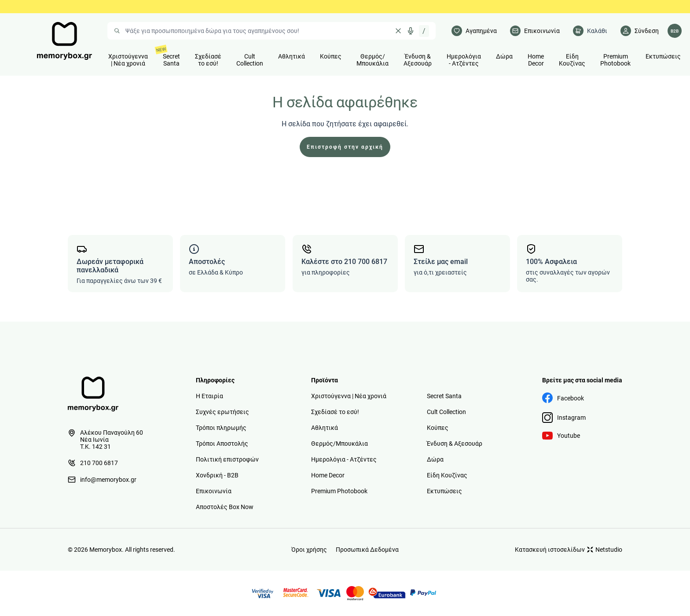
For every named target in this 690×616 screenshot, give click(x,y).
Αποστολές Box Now (225, 507)
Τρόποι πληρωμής (221, 428)
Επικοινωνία (214, 491)
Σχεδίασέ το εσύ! (335, 412)
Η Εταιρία (209, 396)
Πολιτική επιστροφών (227, 459)
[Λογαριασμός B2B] (675, 31)
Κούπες (438, 428)
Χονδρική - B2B (217, 475)
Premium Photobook (339, 491)
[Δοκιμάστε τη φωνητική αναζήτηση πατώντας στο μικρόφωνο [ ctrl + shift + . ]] (411, 31)
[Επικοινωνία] (535, 31)
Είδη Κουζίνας (447, 475)
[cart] (590, 31)
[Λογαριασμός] (640, 31)
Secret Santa (444, 396)
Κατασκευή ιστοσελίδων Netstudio (569, 550)
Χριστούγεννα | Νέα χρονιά (349, 396)
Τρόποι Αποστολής (222, 444)
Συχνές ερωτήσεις (222, 412)
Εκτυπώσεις (444, 491)
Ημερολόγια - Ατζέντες (344, 459)
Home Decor (328, 475)
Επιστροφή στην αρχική (345, 147)
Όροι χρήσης (309, 550)
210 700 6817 (93, 463)
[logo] (64, 41)
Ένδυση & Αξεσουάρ (455, 444)
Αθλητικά (325, 428)
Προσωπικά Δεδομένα (367, 550)
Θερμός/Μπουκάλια (339, 444)
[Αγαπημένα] (474, 31)
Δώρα (435, 459)
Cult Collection (446, 412)
